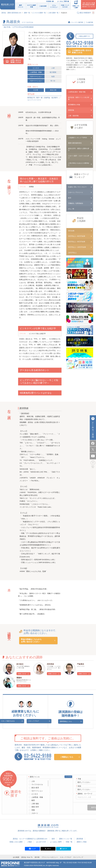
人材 (53, 68)
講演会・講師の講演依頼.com (11, 13)
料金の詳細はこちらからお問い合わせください (31, 641)
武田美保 (50, 664)
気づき (53, 81)
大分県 (36, 90)
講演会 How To (27, 856)
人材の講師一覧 (53, 13)
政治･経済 (35, 787)
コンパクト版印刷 (77, 22)
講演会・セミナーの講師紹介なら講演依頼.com (30, 838)
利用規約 (49, 1)
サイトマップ (78, 856)
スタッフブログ (34, 721)
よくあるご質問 (62, 1)
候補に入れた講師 (16, 841)
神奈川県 (53, 90)
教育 (33, 800)
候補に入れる (22, 674)
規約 (53, 838)
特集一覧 (69, 841)
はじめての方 (41, 841)
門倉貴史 (81, 664)
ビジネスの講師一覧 (39, 13)
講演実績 (80, 838)
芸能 (33, 809)
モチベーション (36, 76)
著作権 (37, 856)
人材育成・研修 (36, 72)
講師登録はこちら (69, 721)
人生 (33, 780)
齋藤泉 (19, 678)
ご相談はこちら (67, 756)
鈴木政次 (20, 664)
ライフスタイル (37, 784)
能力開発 (53, 72)
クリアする (68, 776)
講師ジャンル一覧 (66, 838)
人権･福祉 (35, 803)
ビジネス (36, 68)
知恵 (53, 76)
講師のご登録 (82, 841)
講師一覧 (27, 13)
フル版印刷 (89, 22)
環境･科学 (35, 806)
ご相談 (29, 841)
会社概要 (16, 856)
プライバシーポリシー (50, 856)
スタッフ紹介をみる (14, 721)
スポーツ (35, 812)
